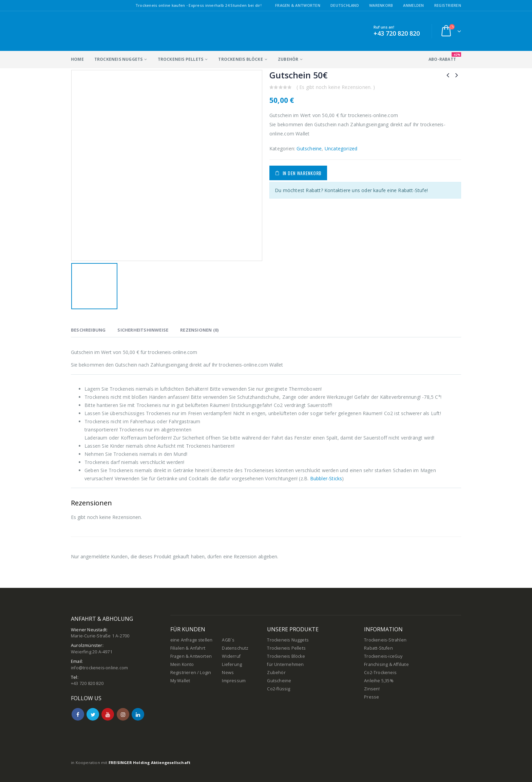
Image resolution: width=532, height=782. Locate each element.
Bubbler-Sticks (326, 478)
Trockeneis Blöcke (240, 59)
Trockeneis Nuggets (119, 59)
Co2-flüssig (279, 689)
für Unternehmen (285, 664)
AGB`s (228, 640)
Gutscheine (309, 148)
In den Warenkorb (302, 173)
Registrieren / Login (191, 673)
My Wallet (180, 681)
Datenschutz (235, 648)
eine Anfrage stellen (192, 640)
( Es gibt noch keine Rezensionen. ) (336, 87)
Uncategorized (341, 148)
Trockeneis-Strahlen (385, 640)
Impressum (234, 681)
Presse (372, 697)
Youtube (108, 714)
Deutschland (345, 5)
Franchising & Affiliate (386, 664)
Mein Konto (182, 664)
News (228, 673)
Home (77, 59)
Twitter (93, 714)
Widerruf (231, 656)
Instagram (123, 714)
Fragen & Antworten (298, 5)
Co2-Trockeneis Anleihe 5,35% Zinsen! (380, 681)
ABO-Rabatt (445, 57)
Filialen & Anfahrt (188, 648)
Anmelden (413, 5)
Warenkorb (381, 5)
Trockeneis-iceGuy (383, 656)
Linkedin (138, 714)
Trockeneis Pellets (181, 59)
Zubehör (288, 59)
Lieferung (232, 664)
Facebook (78, 714)
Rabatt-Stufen (378, 648)
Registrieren (448, 5)
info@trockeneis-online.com (100, 668)
